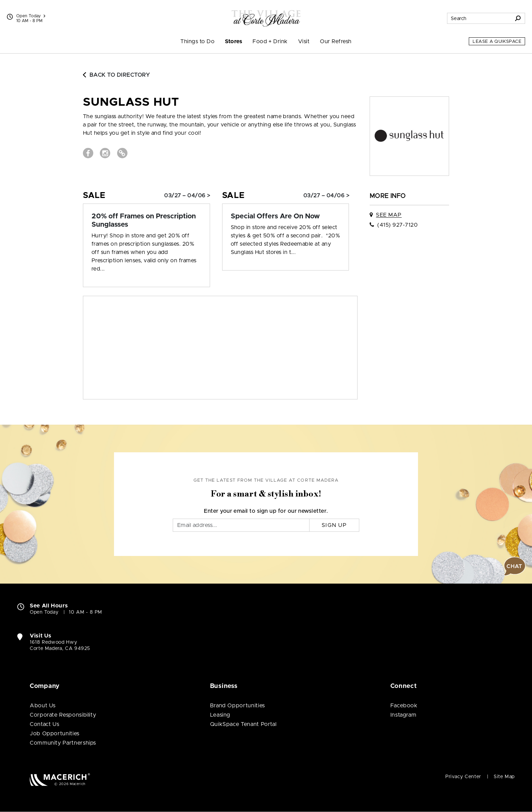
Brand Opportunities (237, 706)
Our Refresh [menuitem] (336, 41)
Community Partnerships (63, 743)
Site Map (504, 777)
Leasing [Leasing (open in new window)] (220, 715)
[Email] (241, 525)
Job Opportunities (55, 734)
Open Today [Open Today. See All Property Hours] (44, 612)
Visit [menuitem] (304, 41)
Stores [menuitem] (234, 41)
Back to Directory (116, 75)
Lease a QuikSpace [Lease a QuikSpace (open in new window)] (497, 42)
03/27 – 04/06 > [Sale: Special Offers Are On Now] (326, 196)
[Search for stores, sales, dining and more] (479, 18)
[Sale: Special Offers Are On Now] (286, 216)
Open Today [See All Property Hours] (31, 16)
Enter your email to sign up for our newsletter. (266, 511)
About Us (43, 706)
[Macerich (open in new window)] (60, 779)
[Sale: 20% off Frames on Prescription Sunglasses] (146, 220)
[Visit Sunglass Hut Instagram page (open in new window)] (105, 153)
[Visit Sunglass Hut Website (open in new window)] (122, 153)
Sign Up (334, 525)
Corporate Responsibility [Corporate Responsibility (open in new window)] (63, 715)
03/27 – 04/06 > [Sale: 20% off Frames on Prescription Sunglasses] (187, 196)
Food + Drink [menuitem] (270, 41)
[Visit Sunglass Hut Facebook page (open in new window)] (88, 153)
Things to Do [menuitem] (197, 41)
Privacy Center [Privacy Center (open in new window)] (463, 777)
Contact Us (44, 724)
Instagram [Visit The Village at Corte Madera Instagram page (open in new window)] (403, 715)
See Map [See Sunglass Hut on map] (389, 215)
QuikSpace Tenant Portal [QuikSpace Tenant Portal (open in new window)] (243, 724)
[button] (515, 566)
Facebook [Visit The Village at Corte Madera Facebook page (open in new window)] (404, 706)
